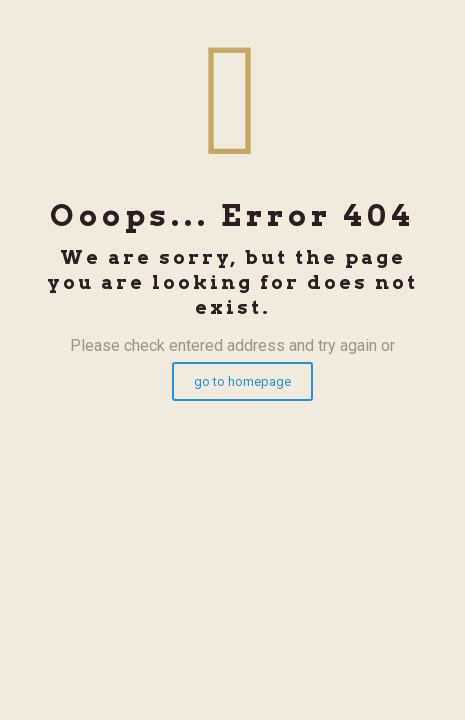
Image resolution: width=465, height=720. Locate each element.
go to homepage (242, 381)
